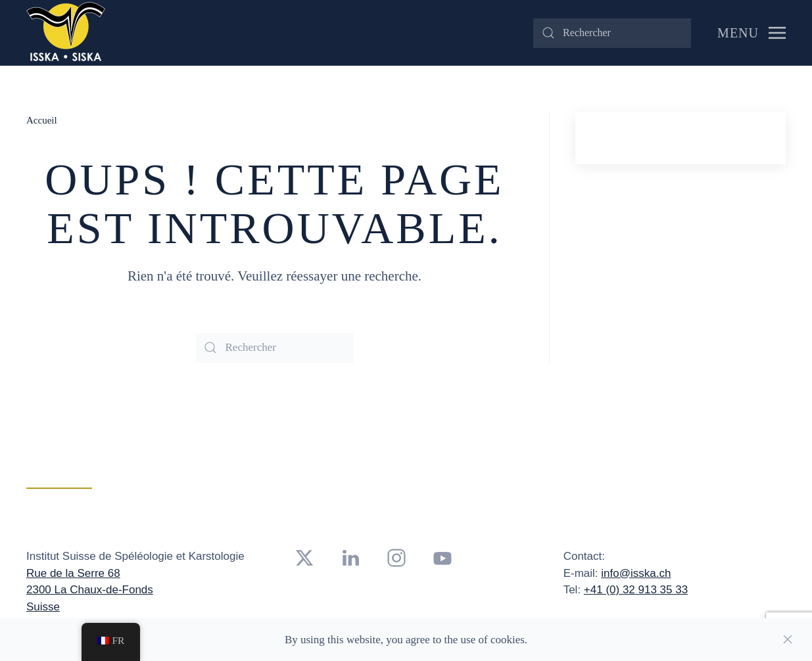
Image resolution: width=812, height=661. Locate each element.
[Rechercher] (612, 33)
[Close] (788, 639)
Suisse (43, 607)
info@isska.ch (636, 573)
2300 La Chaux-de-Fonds (90, 590)
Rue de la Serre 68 (73, 573)
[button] (752, 33)
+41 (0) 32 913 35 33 (636, 590)
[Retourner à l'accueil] (66, 33)
